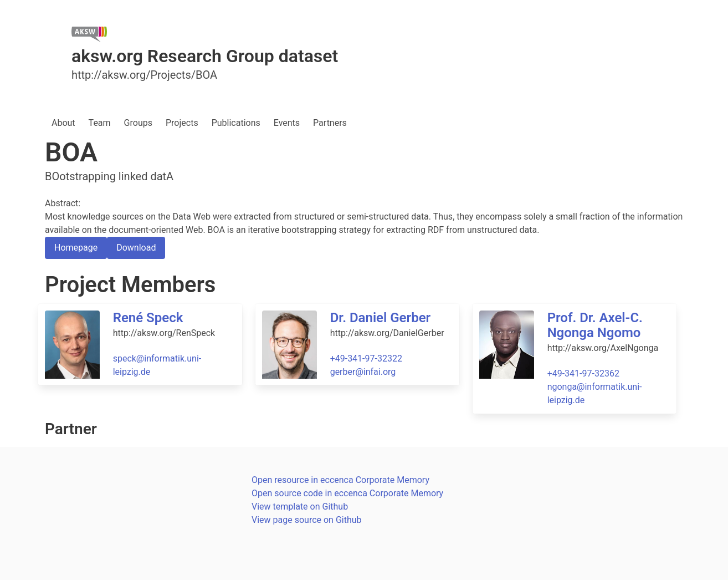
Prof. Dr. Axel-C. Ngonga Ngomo (595, 325)
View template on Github (300, 507)
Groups (138, 123)
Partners (330, 123)
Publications (236, 123)
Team (100, 123)
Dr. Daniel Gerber (381, 318)
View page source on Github (307, 520)
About (63, 123)
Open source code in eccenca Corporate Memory (347, 493)
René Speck (148, 318)
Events (287, 123)
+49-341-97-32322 (366, 358)
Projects (182, 123)
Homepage (76, 248)
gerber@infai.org (363, 372)
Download (136, 248)
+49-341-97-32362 (583, 373)
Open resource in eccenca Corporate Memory (340, 480)
